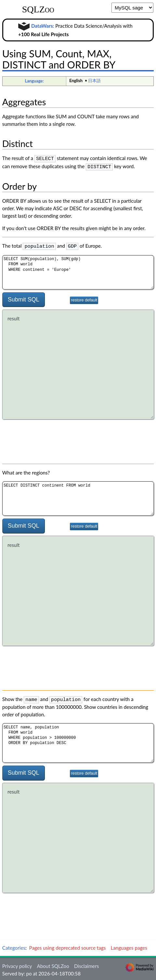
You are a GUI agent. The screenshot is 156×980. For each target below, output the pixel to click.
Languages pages (129, 945)
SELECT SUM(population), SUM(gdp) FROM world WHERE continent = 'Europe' (78, 270)
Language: (34, 81)
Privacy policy (17, 964)
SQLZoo (38, 9)
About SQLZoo (53, 964)
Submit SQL (24, 298)
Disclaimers (86, 964)
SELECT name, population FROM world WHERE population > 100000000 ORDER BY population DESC (78, 741)
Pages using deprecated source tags (68, 945)
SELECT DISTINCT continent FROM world (78, 497)
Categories (14, 945)
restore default (84, 298)
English (76, 80)
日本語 (94, 80)
